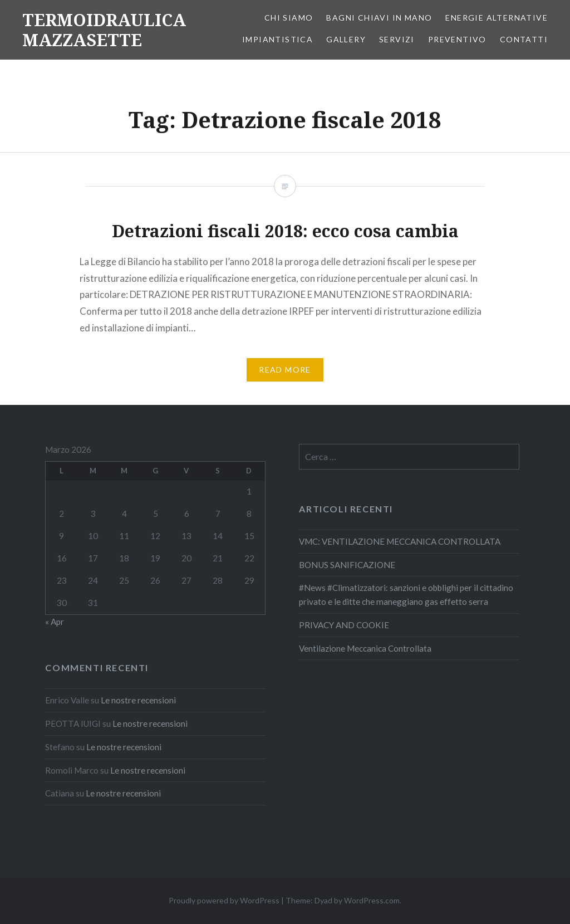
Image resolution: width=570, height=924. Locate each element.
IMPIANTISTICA (277, 39)
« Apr (55, 622)
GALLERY (346, 39)
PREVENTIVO (457, 39)
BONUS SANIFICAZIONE (347, 565)
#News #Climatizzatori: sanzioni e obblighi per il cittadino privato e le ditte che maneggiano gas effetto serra (406, 595)
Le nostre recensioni (138, 700)
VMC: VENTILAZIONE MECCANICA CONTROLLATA (400, 541)
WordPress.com (372, 900)
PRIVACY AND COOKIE (344, 625)
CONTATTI (524, 39)
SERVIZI (397, 39)
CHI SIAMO (289, 18)
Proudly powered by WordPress (224, 900)
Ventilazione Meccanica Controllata (365, 648)
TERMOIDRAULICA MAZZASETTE (104, 30)
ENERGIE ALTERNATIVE (497, 18)
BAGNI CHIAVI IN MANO (379, 18)
